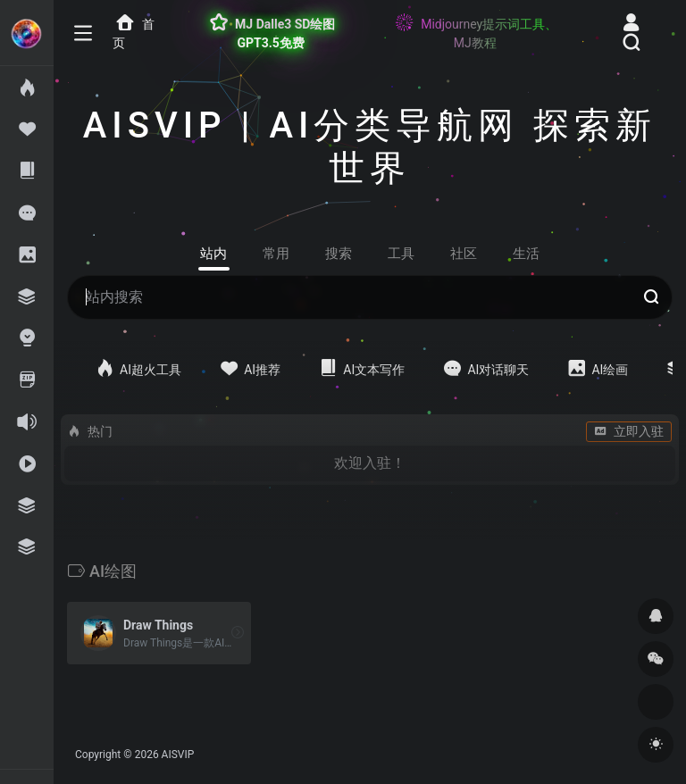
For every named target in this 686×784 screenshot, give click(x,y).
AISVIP (178, 755)
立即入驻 (629, 431)
